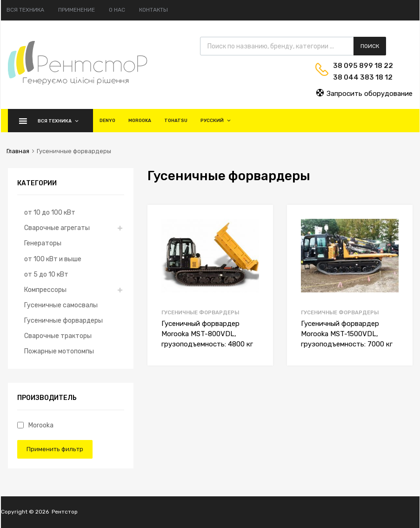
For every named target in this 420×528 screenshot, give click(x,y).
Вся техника (25, 10)
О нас (117, 10)
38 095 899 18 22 (356, 66)
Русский (216, 121)
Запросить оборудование (364, 93)
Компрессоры (45, 290)
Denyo (107, 121)
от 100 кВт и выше (53, 259)
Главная (18, 151)
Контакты (153, 10)
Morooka (140, 121)
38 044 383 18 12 (356, 77)
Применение (77, 10)
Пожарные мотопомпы (59, 351)
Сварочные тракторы (58, 336)
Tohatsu (176, 121)
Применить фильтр (55, 449)
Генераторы (43, 243)
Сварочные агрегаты (57, 228)
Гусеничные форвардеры (200, 312)
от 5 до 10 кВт (46, 274)
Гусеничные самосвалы (61, 305)
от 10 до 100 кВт (50, 212)
